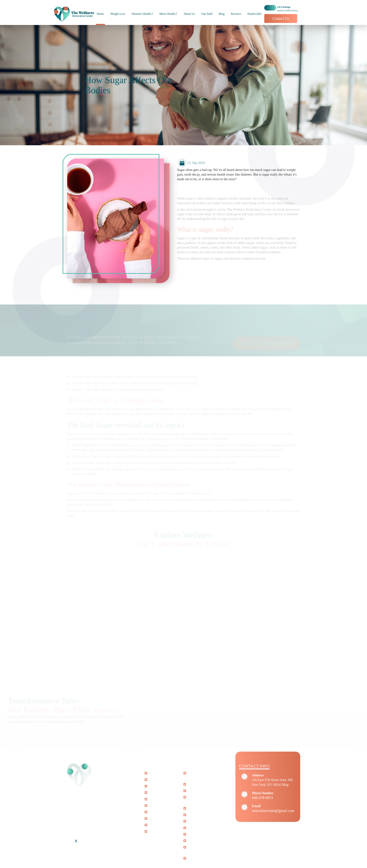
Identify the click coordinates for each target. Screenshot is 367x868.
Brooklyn (84, 820)
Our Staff (207, 14)
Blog (222, 14)
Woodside (102, 825)
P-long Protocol (200, 821)
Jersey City (75, 830)
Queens (88, 825)
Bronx (71, 820)
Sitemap (156, 819)
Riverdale (74, 825)
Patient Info (254, 14)
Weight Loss (118, 14)
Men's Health (167, 14)
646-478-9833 (263, 798)
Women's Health (141, 14)
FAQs (154, 806)
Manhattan (100, 820)
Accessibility (159, 812)
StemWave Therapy (203, 784)
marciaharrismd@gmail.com (273, 811)
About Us (189, 14)
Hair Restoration (200, 828)
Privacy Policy (160, 825)
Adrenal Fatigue (200, 841)
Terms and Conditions (165, 832)
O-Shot (194, 808)
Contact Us (281, 19)
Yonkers (116, 825)
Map (285, 785)
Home (100, 14)
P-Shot (194, 815)
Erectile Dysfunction (203, 834)
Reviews (236, 14)
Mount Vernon (120, 820)
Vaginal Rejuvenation (203, 791)
